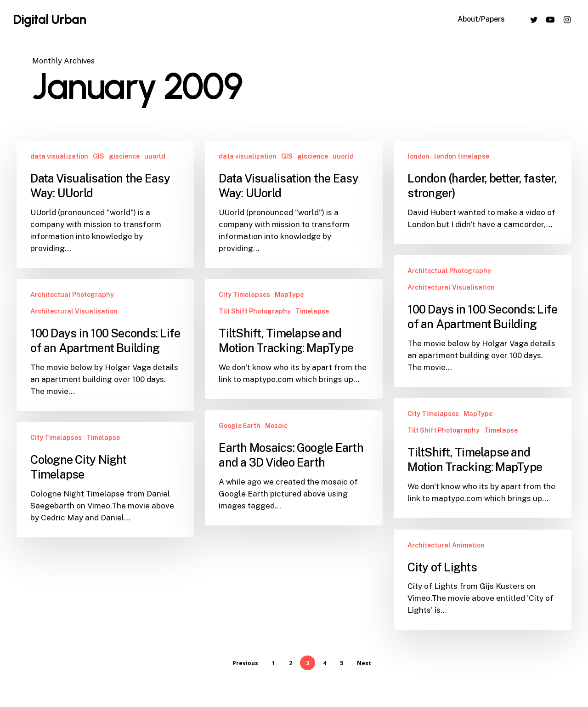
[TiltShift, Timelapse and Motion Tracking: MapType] (294, 339)
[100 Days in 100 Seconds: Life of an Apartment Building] (482, 321)
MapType (289, 295)
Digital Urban (49, 19)
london (418, 156)
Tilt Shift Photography (255, 311)
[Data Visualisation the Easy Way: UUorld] (105, 204)
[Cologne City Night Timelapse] (105, 486)
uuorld (155, 156)
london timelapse (462, 156)
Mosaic (276, 439)
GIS (99, 156)
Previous (245, 663)
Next (364, 663)
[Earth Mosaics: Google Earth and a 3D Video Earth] (294, 481)
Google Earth (240, 439)
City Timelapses (244, 295)
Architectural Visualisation (451, 287)
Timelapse (312, 311)
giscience (124, 156)
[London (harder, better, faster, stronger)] (482, 192)
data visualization (59, 156)
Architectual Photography (449, 271)
